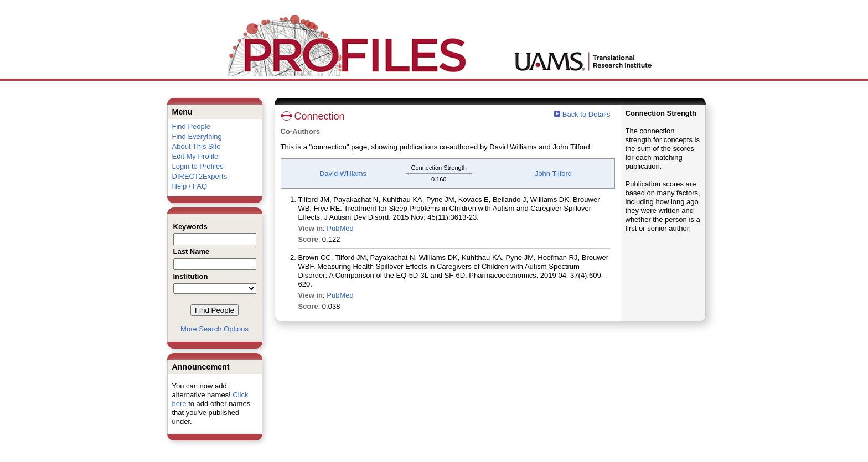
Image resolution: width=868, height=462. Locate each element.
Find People (191, 126)
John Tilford (553, 173)
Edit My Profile (195, 156)
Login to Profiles (198, 166)
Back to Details (587, 114)
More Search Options (215, 329)
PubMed (340, 228)
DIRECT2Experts (200, 176)
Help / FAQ (190, 186)
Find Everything (197, 136)
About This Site (197, 146)
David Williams (343, 173)
